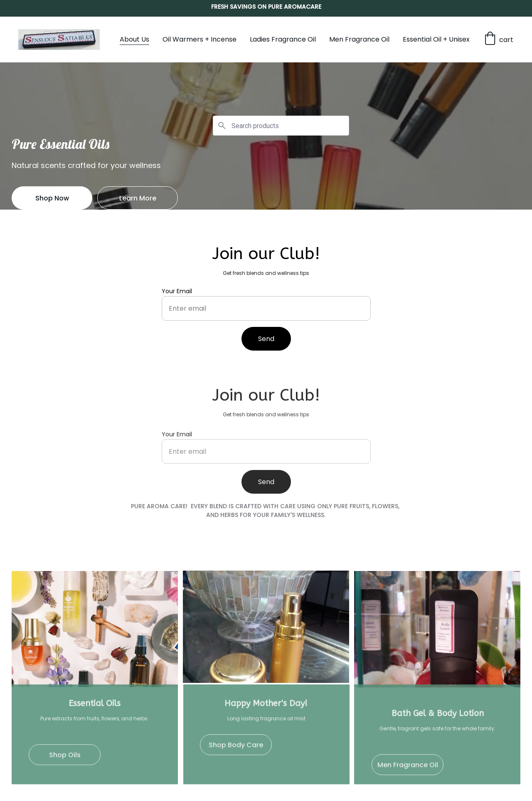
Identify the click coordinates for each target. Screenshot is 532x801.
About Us (134, 39)
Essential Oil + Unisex (436, 39)
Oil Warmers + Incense (199, 39)
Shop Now (52, 198)
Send (266, 339)
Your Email (177, 292)
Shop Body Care (236, 747)
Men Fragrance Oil (359, 39)
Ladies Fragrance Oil (283, 39)
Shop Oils (65, 757)
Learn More (138, 198)
